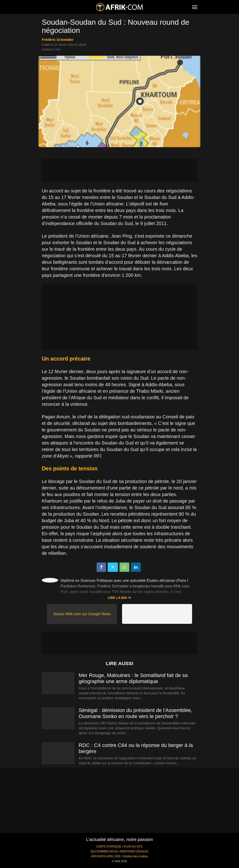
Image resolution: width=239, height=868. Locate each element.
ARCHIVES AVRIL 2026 (106, 856)
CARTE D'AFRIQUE (109, 847)
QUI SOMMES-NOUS (104, 851)
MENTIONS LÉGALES (134, 851)
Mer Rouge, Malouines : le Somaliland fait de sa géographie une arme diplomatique (133, 678)
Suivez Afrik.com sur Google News (82, 614)
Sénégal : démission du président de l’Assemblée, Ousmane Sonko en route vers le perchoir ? (135, 713)
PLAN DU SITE (133, 847)
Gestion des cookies (135, 856)
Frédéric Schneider (58, 40)
